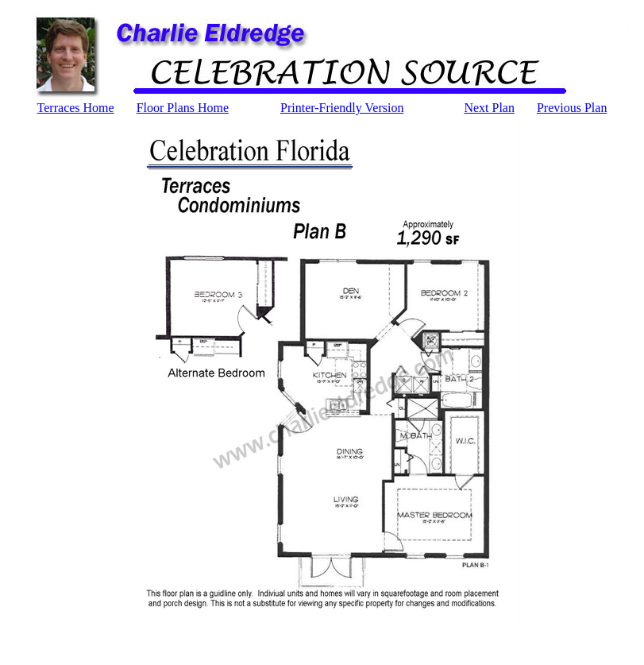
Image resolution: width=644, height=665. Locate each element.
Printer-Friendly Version (342, 108)
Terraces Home (76, 108)
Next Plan (489, 108)
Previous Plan (572, 108)
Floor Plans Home (183, 108)
